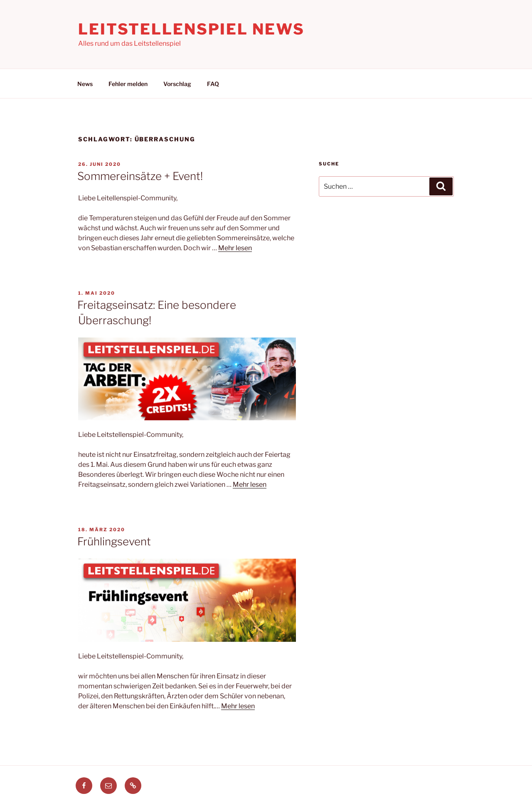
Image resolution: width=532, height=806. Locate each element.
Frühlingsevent (114, 541)
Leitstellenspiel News (191, 29)
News (85, 84)
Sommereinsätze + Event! (140, 176)
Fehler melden (128, 84)
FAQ (213, 84)
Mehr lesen (235, 248)
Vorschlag (177, 84)
